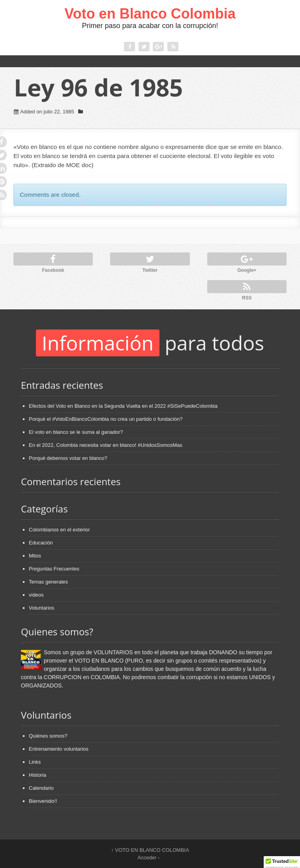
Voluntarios (41, 608)
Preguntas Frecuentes (54, 569)
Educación (41, 543)
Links (35, 762)
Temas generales (48, 582)
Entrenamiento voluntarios (59, 749)
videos (36, 595)
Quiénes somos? (48, 736)
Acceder (147, 858)
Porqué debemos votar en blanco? (68, 458)
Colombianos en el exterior (59, 530)
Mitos (35, 556)
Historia (37, 775)
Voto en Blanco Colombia (150, 14)
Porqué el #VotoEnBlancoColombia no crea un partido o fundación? (106, 419)
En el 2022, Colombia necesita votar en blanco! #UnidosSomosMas (106, 445)
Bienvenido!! (43, 801)
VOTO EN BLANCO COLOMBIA (150, 850)
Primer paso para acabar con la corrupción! (150, 26)
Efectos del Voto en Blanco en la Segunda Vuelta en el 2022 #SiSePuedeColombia (123, 406)
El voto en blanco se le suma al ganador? (76, 432)
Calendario (41, 788)
